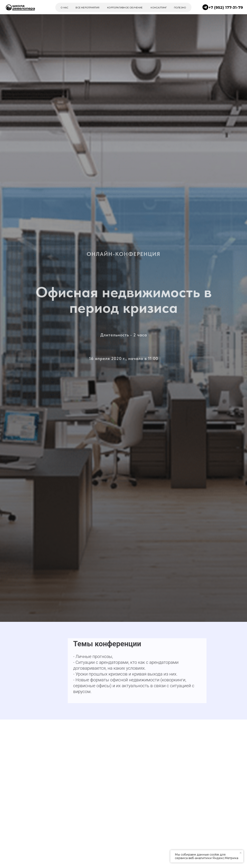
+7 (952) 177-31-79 (226, 7)
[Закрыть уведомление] (241, 853)
